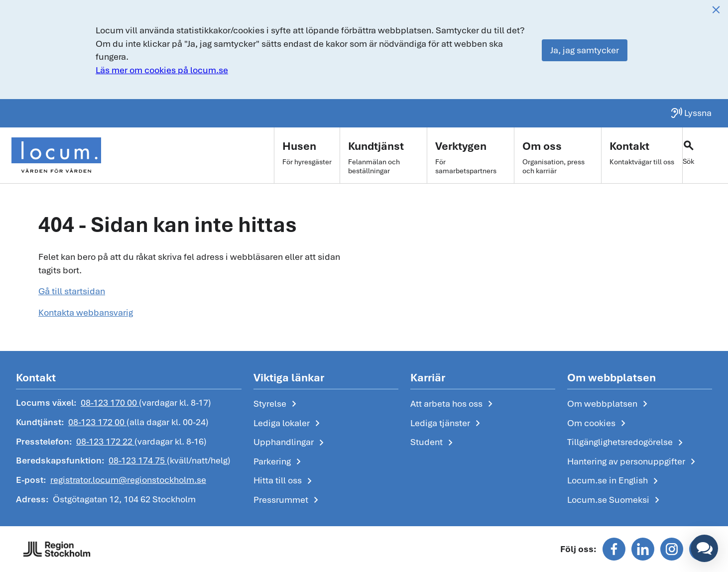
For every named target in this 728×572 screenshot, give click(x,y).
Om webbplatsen (609, 404)
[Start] (56, 155)
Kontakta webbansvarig (86, 312)
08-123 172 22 (105, 441)
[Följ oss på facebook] (614, 549)
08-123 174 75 (138, 460)
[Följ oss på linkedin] (643, 549)
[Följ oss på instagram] (672, 549)
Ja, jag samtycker (585, 50)
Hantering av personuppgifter (633, 462)
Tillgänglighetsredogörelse (627, 443)
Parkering (279, 462)
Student (433, 443)
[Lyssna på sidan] (691, 113)
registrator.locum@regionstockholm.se (128, 480)
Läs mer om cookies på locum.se (162, 70)
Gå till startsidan (72, 291)
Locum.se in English (614, 481)
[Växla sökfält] (703, 155)
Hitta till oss (285, 481)
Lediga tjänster (447, 424)
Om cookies (598, 424)
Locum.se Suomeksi (615, 500)
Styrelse (277, 404)
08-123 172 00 (97, 422)
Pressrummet (288, 500)
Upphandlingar (291, 443)
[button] (704, 548)
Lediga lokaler (289, 424)
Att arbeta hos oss (453, 404)
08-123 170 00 (110, 402)
